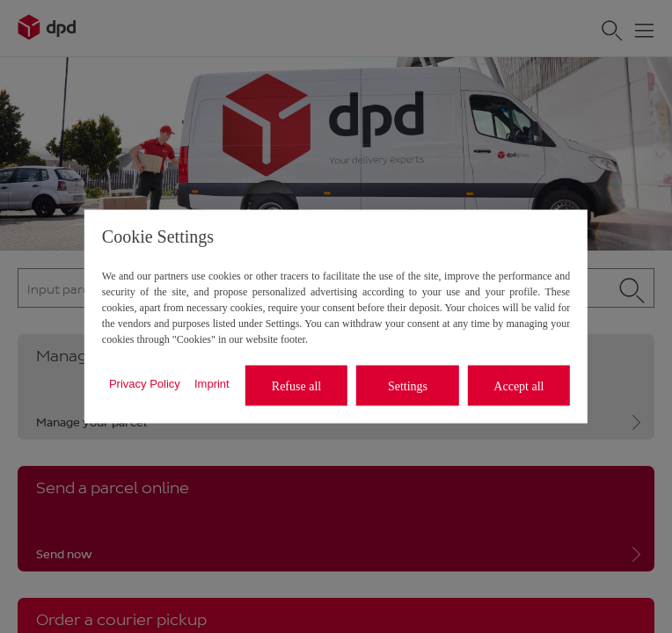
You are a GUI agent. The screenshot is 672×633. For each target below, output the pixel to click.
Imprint (212, 383)
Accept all (519, 386)
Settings (408, 386)
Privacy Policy (145, 383)
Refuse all (296, 386)
